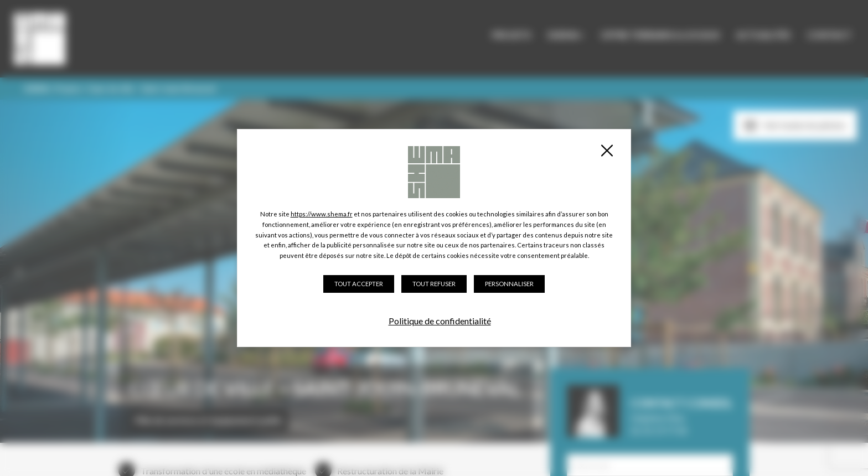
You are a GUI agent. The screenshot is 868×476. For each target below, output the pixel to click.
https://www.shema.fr (322, 214)
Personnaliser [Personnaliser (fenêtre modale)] (509, 284)
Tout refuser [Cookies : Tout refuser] (434, 284)
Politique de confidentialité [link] (440, 321)
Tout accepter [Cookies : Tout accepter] (359, 284)
